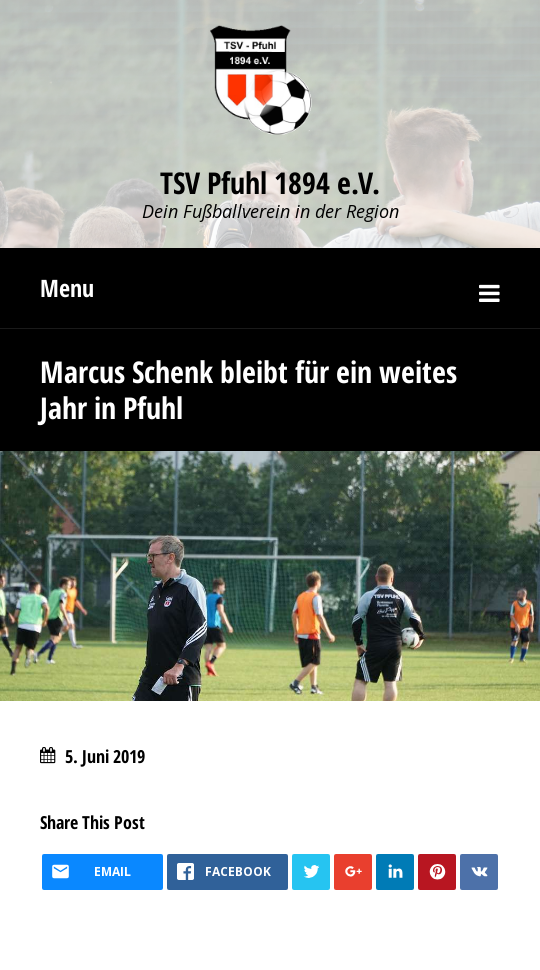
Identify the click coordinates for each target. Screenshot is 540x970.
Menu (67, 287)
